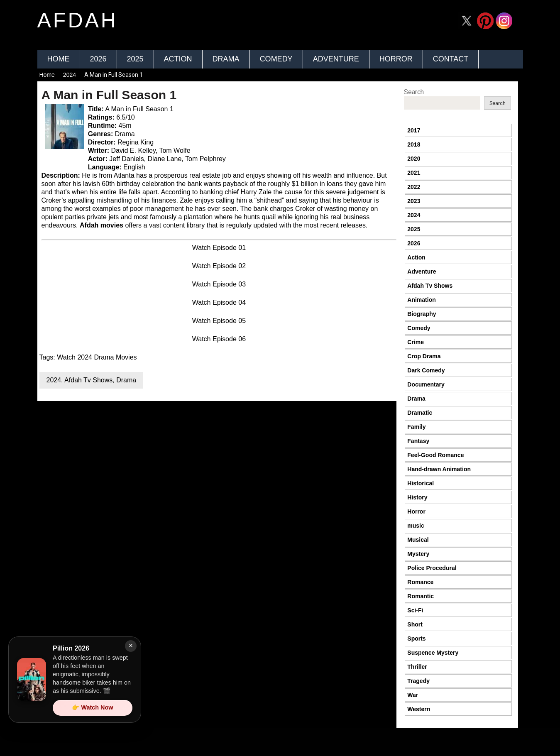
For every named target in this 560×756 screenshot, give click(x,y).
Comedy (276, 59)
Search (414, 92)
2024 (70, 75)
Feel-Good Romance (435, 455)
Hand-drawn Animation (439, 469)
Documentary (426, 384)
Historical (421, 483)
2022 (414, 187)
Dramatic (420, 413)
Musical (418, 540)
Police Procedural (432, 568)
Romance (420, 582)
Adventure (336, 59)
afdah (78, 20)
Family (416, 427)
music (416, 526)
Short (415, 624)
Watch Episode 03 (219, 284)
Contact (451, 59)
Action (178, 59)
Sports (416, 639)
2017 (414, 130)
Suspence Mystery (433, 653)
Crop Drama (424, 356)
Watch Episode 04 (219, 302)
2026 (98, 59)
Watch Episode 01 (219, 248)
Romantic (421, 596)
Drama (226, 59)
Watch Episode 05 (219, 321)
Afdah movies (101, 225)
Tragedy (418, 681)
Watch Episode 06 (219, 339)
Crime (416, 342)
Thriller (417, 667)
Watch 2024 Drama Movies (97, 357)
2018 (414, 144)
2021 (414, 173)
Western (419, 709)
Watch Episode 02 (219, 266)
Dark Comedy (426, 370)
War (413, 695)
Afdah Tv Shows (88, 380)
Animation (421, 300)
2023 (414, 201)
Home (59, 59)
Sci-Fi (415, 610)
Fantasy (418, 441)
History (417, 497)
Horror (396, 59)
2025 (135, 59)
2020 (414, 159)
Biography (422, 314)
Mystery (418, 554)
